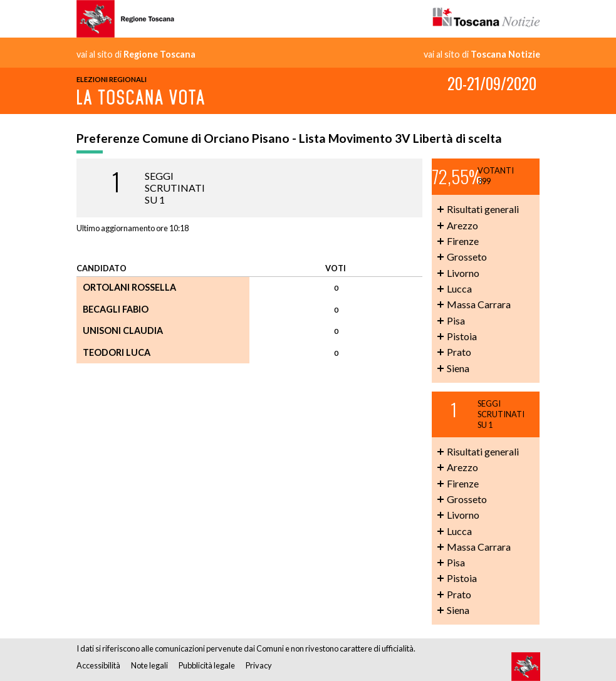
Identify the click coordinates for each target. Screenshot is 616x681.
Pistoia (462, 336)
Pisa (456, 320)
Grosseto (467, 257)
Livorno (463, 273)
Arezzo (462, 225)
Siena (458, 368)
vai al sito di (136, 55)
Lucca (459, 289)
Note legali (149, 665)
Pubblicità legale (207, 665)
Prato (459, 352)
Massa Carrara (479, 304)
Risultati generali (483, 209)
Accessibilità (98, 665)
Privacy (259, 665)
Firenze (463, 241)
